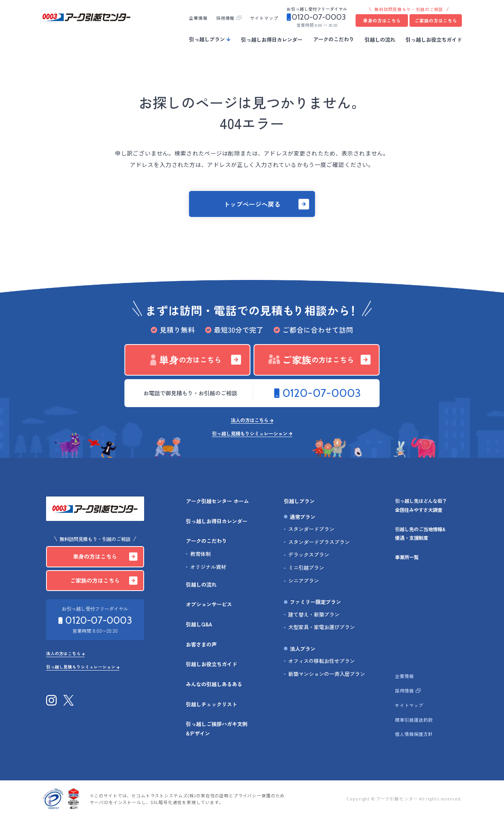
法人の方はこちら (250, 421)
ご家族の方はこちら (436, 20)
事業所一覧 (407, 557)
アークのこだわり (334, 39)
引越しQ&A (199, 624)
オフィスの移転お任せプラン (321, 661)
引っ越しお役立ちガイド (434, 39)
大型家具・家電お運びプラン (321, 627)
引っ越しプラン (207, 39)
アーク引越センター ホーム (217, 501)
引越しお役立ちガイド (211, 664)
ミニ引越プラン (306, 568)
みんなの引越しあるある (214, 684)
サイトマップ (264, 18)
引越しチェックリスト (211, 704)
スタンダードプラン (311, 529)
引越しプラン (299, 501)
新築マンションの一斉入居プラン (327, 674)
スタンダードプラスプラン (319, 542)
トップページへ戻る (252, 204)
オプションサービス (209, 604)
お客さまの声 (201, 644)
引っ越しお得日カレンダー (272, 39)
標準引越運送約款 (414, 720)
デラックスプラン (309, 555)
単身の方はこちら (382, 20)
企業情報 (198, 18)
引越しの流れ (380, 39)
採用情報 (225, 18)
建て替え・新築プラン (314, 614)
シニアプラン (304, 581)
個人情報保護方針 (414, 734)
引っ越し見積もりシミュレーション (250, 434)
